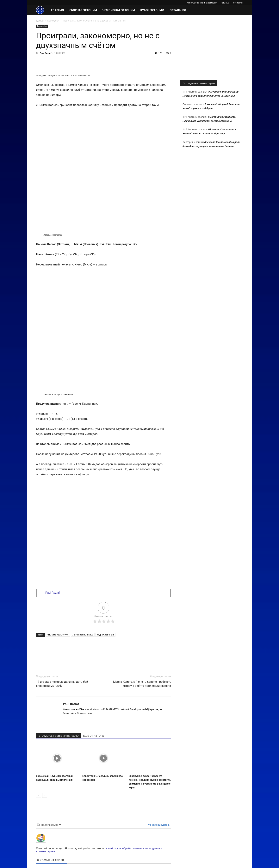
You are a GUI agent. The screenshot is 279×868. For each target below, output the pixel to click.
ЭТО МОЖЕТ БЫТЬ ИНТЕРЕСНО (59, 703)
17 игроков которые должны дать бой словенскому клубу (62, 651)
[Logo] (42, 10)
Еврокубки (53, 21)
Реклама (225, 3)
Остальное (178, 10)
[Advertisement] (212, 49)
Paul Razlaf (46, 53)
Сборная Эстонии (83, 10)
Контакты (238, 3)
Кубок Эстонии (152, 10)
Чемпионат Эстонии (119, 10)
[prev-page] (38, 763)
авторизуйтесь (159, 792)
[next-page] (45, 763)
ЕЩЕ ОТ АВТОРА (94, 703)
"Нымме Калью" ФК (58, 602)
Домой (40, 21)
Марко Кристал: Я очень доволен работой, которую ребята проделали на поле (142, 651)
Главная (57, 10)
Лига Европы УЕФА (83, 602)
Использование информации (202, 3)
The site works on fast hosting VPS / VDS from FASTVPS (66, 864)
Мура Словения (105, 602)
